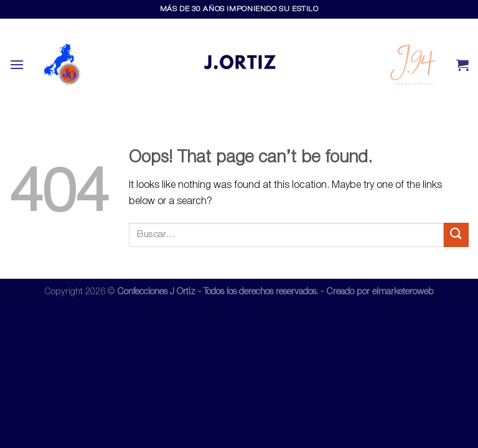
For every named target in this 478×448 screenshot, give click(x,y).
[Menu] (17, 64)
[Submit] (456, 235)
